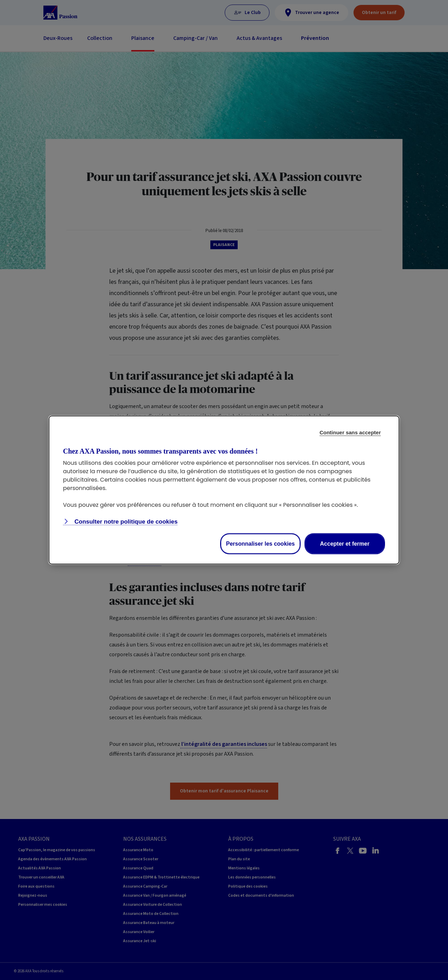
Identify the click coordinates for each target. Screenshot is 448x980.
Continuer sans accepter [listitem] (350, 432)
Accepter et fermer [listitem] (345, 544)
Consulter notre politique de (125, 522)
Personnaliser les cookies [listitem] (261, 544)
